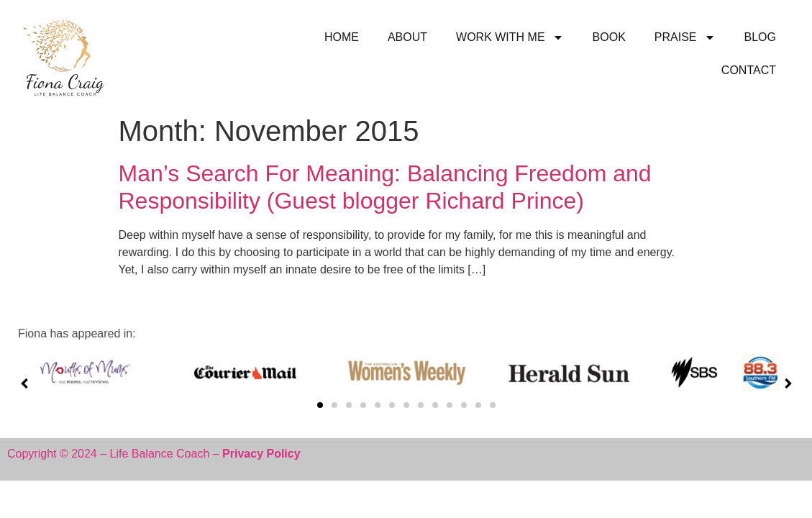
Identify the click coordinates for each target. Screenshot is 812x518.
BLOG (760, 37)
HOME (342, 37)
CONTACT (749, 70)
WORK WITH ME (510, 37)
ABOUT (407, 37)
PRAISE (685, 37)
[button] (320, 405)
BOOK (609, 37)
